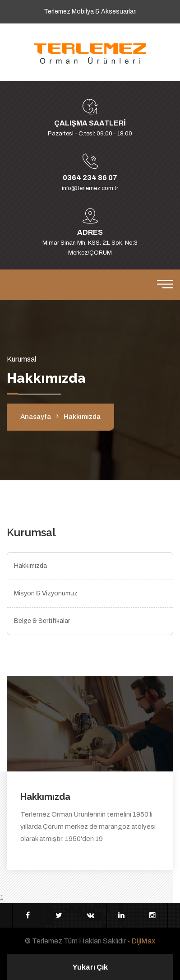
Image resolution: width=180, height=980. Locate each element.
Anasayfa (36, 417)
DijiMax (143, 941)
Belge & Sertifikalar (42, 621)
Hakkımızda (30, 566)
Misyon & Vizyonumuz (46, 593)
